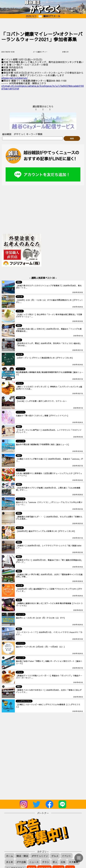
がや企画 (21, 862)
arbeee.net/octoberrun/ (15, 78)
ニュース (34, 862)
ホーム (10, 856)
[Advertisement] (43, 24)
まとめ (10, 862)
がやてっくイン (40, 856)
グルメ (55, 856)
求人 (55, 862)
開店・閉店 (22, 856)
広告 (63, 862)
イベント (67, 856)
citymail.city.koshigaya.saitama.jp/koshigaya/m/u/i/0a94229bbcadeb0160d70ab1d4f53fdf (43, 87)
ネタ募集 (74, 862)
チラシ (46, 862)
